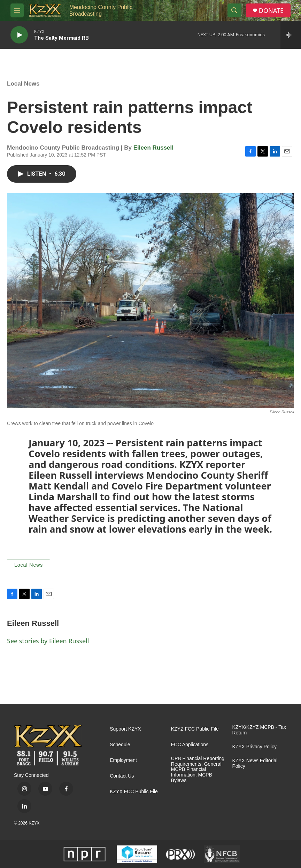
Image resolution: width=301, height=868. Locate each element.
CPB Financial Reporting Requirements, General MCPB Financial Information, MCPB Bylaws (198, 770)
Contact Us (122, 776)
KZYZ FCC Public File (195, 729)
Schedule (120, 745)
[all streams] (291, 35)
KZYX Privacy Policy (254, 747)
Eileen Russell (153, 148)
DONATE (271, 11)
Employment (123, 760)
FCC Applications (190, 745)
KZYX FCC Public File (134, 792)
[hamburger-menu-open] (17, 10)
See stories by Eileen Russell (48, 641)
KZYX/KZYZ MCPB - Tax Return (259, 730)
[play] (19, 35)
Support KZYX (125, 729)
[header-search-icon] (234, 10)
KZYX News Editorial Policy (255, 763)
